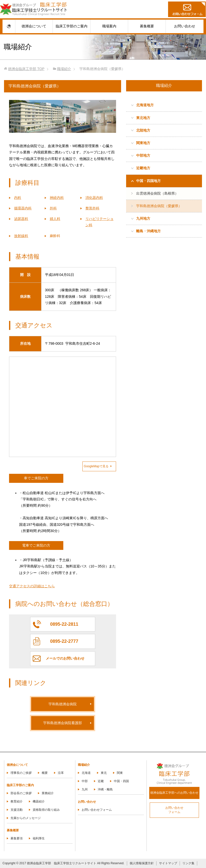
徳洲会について (34, 26)
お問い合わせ (185, 26)
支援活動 (17, 810)
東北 (104, 773)
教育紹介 (17, 801)
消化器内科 (94, 198)
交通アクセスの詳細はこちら (32, 586)
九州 (85, 789)
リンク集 (188, 863)
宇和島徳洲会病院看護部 (63, 723)
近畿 (101, 781)
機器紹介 (39, 801)
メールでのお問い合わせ (65, 658)
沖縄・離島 (105, 789)
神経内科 (57, 198)
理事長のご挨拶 (21, 773)
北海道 (86, 773)
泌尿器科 (21, 219)
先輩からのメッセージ (26, 818)
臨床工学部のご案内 (72, 26)
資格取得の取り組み (46, 810)
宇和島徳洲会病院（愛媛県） (159, 206)
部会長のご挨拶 (21, 793)
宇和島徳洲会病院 (63, 704)
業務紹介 (48, 793)
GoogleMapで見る (98, 466)
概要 (45, 773)
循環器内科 (23, 208)
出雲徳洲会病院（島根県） (157, 193)
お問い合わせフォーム (97, 810)
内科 (18, 198)
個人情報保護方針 (142, 863)
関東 (120, 773)
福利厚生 (39, 838)
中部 (85, 781)
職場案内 (109, 26)
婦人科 (55, 219)
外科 (53, 208)
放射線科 (21, 236)
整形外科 (92, 208)
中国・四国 (121, 781)
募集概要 (147, 26)
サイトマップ (168, 863)
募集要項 (17, 838)
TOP (26, 69)
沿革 (61, 773)
